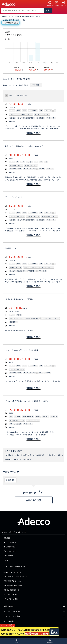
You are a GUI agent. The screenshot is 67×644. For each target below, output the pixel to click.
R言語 (19, 315)
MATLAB (17, 459)
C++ (36, 162)
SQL (46, 162)
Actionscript (39, 455)
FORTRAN (48, 111)
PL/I (19, 111)
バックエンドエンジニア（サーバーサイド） (39, 267)
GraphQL (27, 459)
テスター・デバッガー (42, 114)
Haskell (8, 459)
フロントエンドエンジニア (50, 318)
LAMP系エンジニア (16, 165)
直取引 (26, 85)
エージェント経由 (16, 85)
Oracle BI (54, 417)
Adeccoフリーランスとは (13, 572)
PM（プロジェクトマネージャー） (21, 114)
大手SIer (50, 169)
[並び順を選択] (35, 85)
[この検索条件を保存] (10, 23)
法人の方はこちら (10, 551)
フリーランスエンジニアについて (15, 577)
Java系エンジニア (31, 165)
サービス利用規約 (10, 542)
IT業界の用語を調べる (11, 590)
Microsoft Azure (28, 417)
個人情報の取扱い (10, 547)
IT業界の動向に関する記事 (13, 586)
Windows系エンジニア (50, 216)
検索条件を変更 (23, 79)
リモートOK (51, 118)
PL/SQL (29, 162)
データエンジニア (33, 420)
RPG (24, 111)
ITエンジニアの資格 (11, 594)
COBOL (12, 111)
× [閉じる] (59, 627)
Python (12, 315)
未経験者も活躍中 (15, 169)
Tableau (45, 417)
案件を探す (50, 6)
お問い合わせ (8, 556)
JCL (41, 111)
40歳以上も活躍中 (44, 373)
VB (41, 162)
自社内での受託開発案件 (26, 118)
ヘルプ (6, 560)
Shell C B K (26, 455)
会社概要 (7, 538)
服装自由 (13, 118)
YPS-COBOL (33, 111)
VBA (22, 162)
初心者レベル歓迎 (30, 169)
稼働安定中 (41, 118)
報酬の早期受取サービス (12, 581)
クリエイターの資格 (11, 599)
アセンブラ (51, 455)
